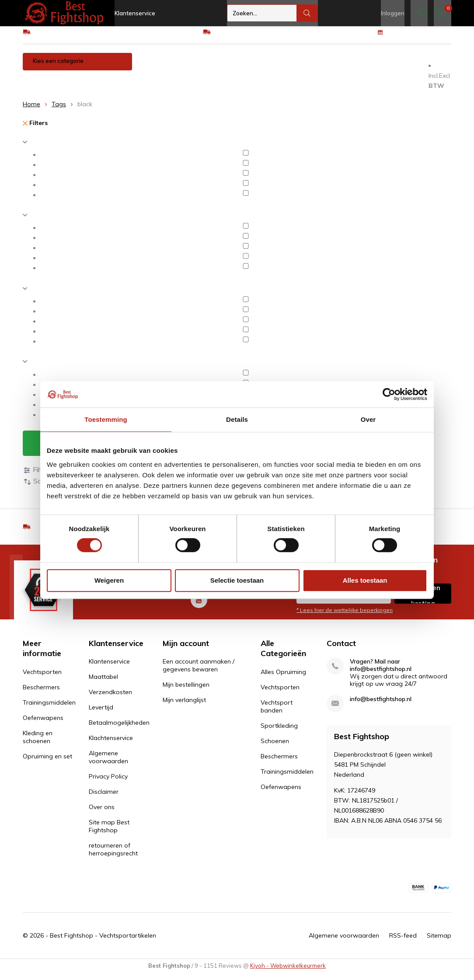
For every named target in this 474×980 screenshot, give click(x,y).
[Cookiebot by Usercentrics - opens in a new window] (389, 394)
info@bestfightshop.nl (381, 706)
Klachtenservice (111, 744)
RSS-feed (403, 942)
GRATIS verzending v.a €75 (72, 38)
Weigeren (109, 580)
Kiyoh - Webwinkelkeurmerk (288, 972)
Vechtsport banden (277, 713)
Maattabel (103, 683)
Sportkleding (279, 732)
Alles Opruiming (283, 678)
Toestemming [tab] (106, 419)
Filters (35, 129)
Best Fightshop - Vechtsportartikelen (103, 942)
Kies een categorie (58, 67)
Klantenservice (135, 13)
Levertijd (101, 714)
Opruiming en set (125, 85)
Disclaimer (104, 798)
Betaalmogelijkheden (119, 729)
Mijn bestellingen (186, 691)
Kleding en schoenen (57, 85)
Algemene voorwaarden (108, 764)
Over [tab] (368, 419)
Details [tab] (237, 419)
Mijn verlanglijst (184, 706)
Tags (59, 111)
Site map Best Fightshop (109, 833)
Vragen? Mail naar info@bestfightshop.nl (381, 672)
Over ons (102, 813)
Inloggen (393, 13)
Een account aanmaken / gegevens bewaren (199, 672)
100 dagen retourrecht (420, 38)
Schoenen (275, 747)
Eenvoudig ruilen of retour (249, 38)
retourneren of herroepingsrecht (113, 856)
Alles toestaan (365, 580)
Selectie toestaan (237, 580)
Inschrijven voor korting (423, 600)
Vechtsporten (161, 67)
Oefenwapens (336, 67)
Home (31, 111)
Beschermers (215, 67)
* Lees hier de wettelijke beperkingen (345, 617)
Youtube (199, 604)
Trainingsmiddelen (275, 67)
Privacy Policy (108, 783)
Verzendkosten (110, 699)
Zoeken (307, 13)
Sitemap (439, 942)
